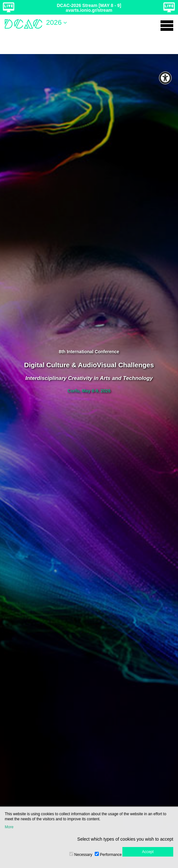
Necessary (83, 855)
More (9, 827)
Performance (111, 855)
